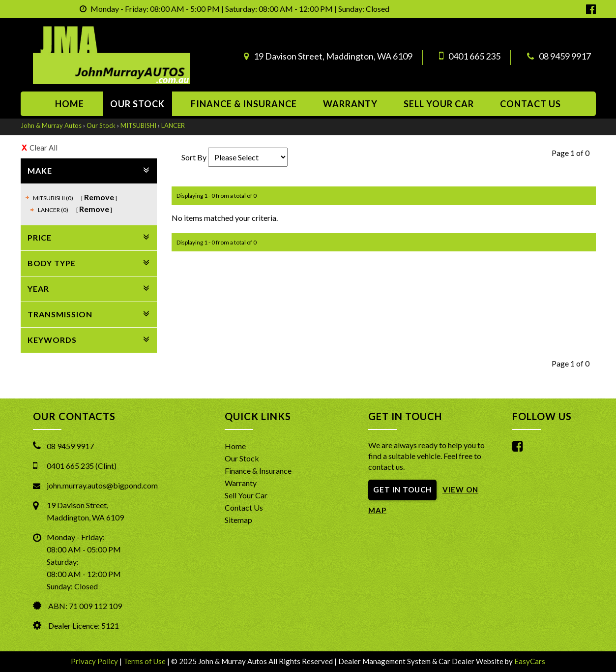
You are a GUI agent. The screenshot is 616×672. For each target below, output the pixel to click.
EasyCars (530, 661)
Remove (99, 197)
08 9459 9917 (565, 56)
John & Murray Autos (51, 125)
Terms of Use (145, 661)
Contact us (530, 104)
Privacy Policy (95, 661)
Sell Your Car (439, 104)
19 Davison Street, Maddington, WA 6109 (333, 56)
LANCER (173, 125)
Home (70, 104)
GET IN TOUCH (402, 489)
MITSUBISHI (138, 125)
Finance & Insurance (244, 104)
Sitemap (238, 520)
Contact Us (244, 507)
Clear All (44, 148)
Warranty (350, 104)
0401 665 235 (474, 56)
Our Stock (137, 104)
